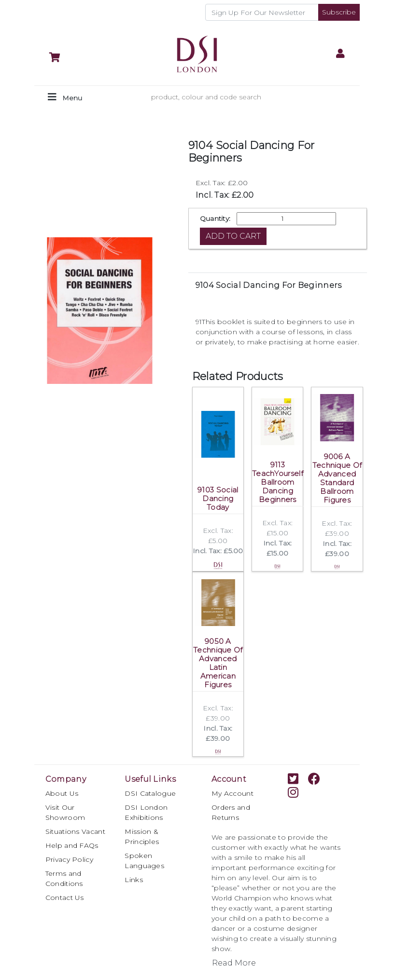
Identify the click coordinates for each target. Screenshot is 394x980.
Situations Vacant (75, 831)
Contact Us (65, 898)
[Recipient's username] (262, 12)
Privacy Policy (69, 859)
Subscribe (339, 12)
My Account (232, 793)
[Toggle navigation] (65, 97)
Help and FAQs (72, 845)
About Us (62, 793)
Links (134, 880)
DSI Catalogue (150, 793)
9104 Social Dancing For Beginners (269, 285)
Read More (234, 963)
